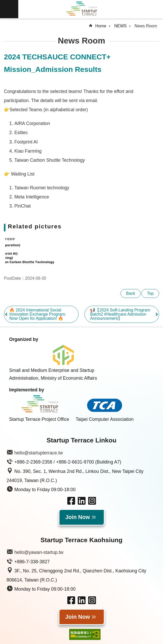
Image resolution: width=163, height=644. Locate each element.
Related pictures (35, 226)
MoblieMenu (9, 9)
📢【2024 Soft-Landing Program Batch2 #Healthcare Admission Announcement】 (120, 314)
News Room (146, 26)
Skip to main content (3, 3)
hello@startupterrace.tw (39, 453)
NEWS (120, 26)
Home (101, 26)
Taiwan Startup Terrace (82, 9)
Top (150, 293)
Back (131, 293)
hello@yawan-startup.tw (39, 552)
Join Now (78, 517)
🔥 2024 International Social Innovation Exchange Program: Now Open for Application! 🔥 (38, 314)
